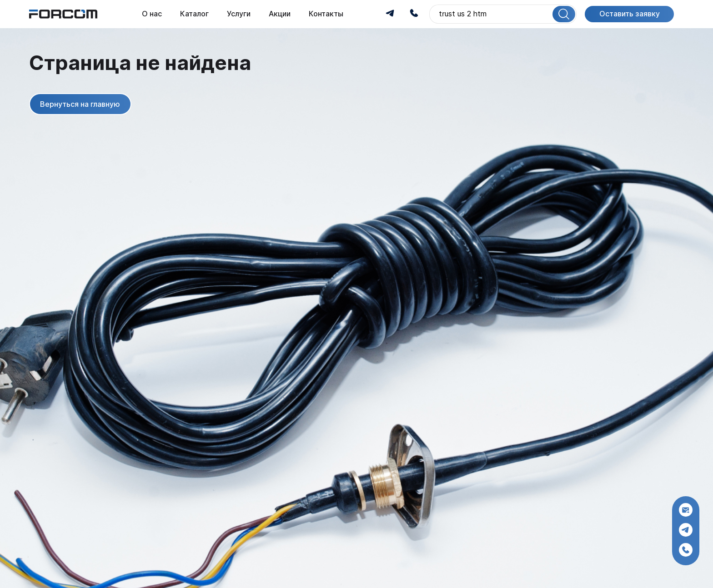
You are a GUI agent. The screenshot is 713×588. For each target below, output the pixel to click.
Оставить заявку (630, 14)
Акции (280, 14)
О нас (152, 14)
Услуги (239, 14)
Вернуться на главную (80, 104)
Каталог (194, 14)
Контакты (326, 14)
